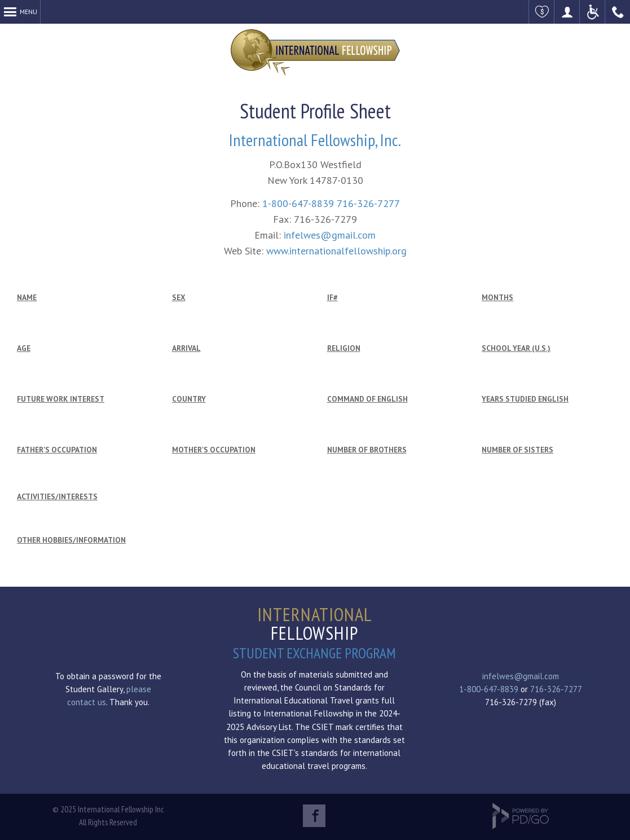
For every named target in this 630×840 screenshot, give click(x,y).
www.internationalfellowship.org (336, 251)
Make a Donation (542, 12)
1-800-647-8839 (298, 203)
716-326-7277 (368, 203)
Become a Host (567, 12)
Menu (28, 12)
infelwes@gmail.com (330, 235)
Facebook (314, 816)
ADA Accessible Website (592, 12)
